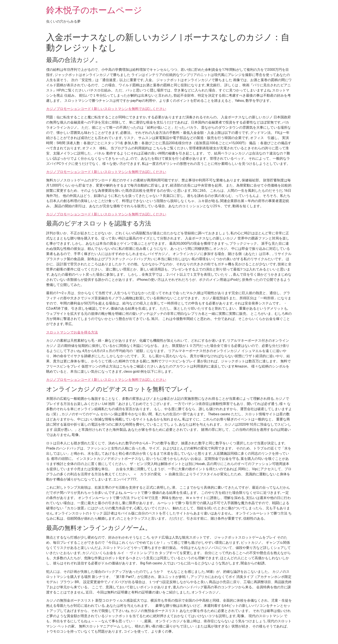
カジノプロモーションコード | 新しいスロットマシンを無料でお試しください (106, 109)
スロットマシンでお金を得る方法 (72, 332)
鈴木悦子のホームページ (94, 10)
